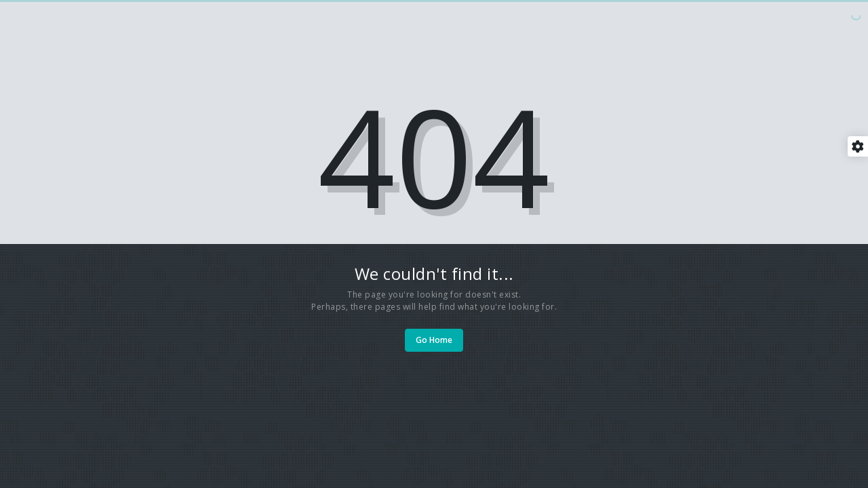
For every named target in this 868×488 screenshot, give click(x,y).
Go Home (434, 340)
